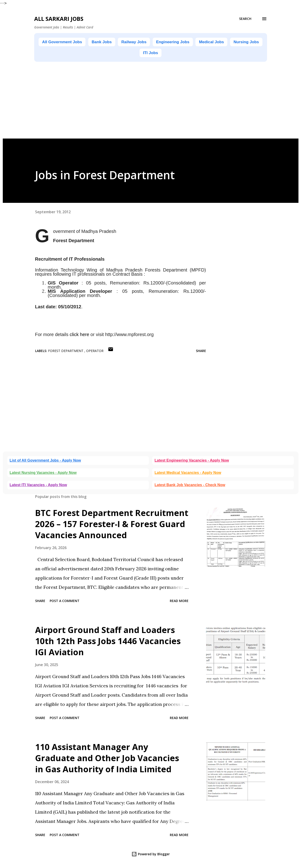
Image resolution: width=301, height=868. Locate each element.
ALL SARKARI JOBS (59, 19)
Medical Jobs (239, 42)
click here (79, 335)
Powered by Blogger (151, 855)
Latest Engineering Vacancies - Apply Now (192, 461)
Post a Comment (65, 602)
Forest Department (66, 352)
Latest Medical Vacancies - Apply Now (188, 474)
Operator (95, 352)
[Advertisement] (141, 107)
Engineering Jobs (195, 42)
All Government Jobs (71, 42)
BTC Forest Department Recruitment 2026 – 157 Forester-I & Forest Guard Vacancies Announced (112, 525)
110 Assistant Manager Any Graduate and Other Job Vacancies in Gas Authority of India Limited (107, 759)
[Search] (245, 19)
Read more (179, 602)
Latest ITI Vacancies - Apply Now (38, 486)
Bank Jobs (116, 42)
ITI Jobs (170, 53)
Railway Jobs (152, 42)
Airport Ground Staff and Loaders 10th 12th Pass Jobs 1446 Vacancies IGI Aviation (108, 642)
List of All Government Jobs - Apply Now (45, 461)
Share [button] (201, 352)
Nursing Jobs (137, 53)
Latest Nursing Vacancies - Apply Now (43, 474)
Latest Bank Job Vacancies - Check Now (190, 486)
